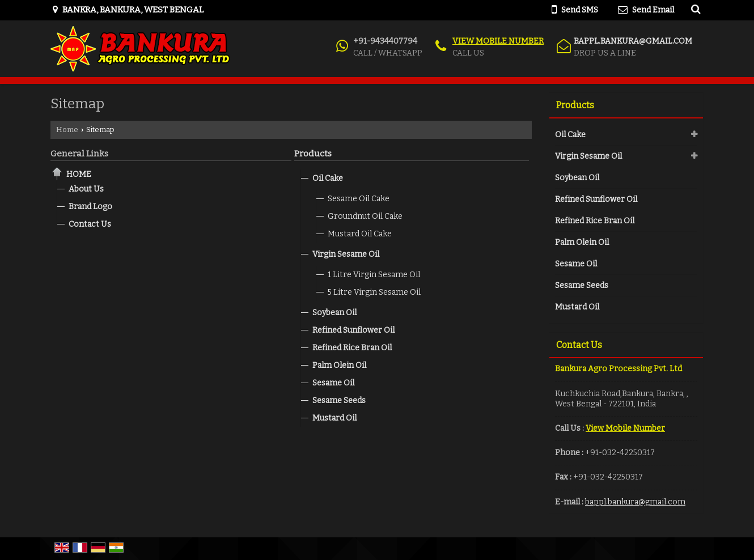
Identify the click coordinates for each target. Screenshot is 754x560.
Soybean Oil (334, 313)
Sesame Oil (333, 383)
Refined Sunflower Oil (353, 330)
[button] (498, 41)
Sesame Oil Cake (359, 199)
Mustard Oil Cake (360, 234)
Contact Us (90, 224)
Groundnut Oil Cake (365, 216)
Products (313, 154)
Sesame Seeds (339, 400)
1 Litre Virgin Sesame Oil (374, 275)
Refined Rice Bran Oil (352, 348)
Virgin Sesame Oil (346, 254)
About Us (86, 189)
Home (67, 130)
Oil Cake (328, 178)
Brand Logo (90, 207)
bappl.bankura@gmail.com (633, 41)
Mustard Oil (334, 418)
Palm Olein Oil (339, 365)
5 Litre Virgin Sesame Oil (374, 292)
